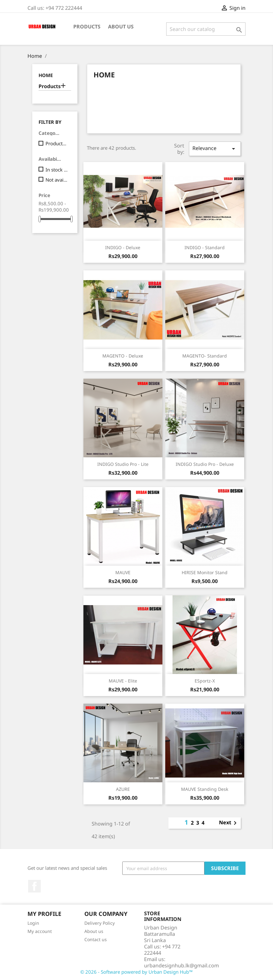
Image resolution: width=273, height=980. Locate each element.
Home (46, 75)
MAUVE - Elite (123, 681)
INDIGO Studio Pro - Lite (123, 464)
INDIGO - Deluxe (123, 247)
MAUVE (123, 572)
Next (229, 823)
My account (40, 931)
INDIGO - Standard (205, 247)
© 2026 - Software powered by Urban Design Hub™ (136, 972)
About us (121, 27)
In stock (57, 170)
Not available (57, 180)
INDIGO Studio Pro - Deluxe (205, 464)
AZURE (123, 789)
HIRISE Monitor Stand (205, 572)
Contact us (96, 939)
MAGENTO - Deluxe (123, 356)
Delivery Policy (100, 923)
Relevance (215, 149)
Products (87, 27)
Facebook (34, 886)
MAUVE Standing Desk (205, 789)
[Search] (206, 29)
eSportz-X (205, 681)
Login (33, 923)
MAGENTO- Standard (205, 356)
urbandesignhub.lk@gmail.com (182, 965)
